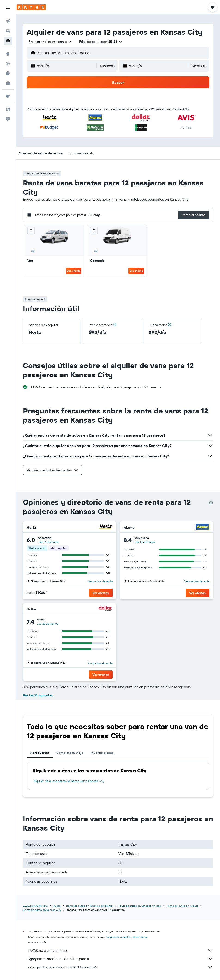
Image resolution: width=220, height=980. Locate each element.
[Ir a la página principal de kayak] (31, 7)
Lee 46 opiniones (49, 542)
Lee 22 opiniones (48, 624)
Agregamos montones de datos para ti (120, 959)
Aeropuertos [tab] (40, 753)
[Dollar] (106, 609)
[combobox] (50, 42)
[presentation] (211, 503)
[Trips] (8, 96)
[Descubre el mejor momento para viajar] (8, 73)
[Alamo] (202, 527)
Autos (57, 906)
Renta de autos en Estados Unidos (139, 906)
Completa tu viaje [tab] (70, 753)
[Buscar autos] (8, 41)
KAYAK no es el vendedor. (120, 950)
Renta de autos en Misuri (182, 906)
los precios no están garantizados (127, 937)
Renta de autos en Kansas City (42, 910)
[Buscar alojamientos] (8, 31)
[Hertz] (106, 527)
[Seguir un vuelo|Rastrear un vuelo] (8, 64)
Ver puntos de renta (100, 581)
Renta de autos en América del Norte (89, 906)
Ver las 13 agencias (38, 695)
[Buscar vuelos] (8, 21)
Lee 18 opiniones (145, 542)
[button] (8, 7)
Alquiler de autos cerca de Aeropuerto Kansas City (69, 781)
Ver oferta (74, 271)
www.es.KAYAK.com (35, 906)
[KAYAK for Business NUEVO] (8, 83)
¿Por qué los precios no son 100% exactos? (120, 967)
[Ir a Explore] (8, 54)
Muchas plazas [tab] (102, 753)
